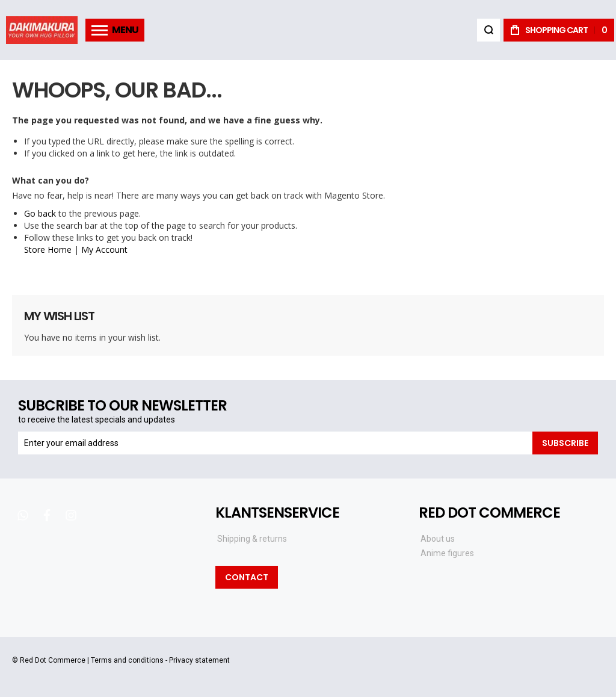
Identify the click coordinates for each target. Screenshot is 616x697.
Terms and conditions (127, 660)
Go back (40, 213)
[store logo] (42, 30)
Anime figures (447, 553)
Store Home (48, 249)
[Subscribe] (565, 443)
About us (438, 539)
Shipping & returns (252, 539)
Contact (247, 577)
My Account (104, 249)
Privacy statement (199, 660)
